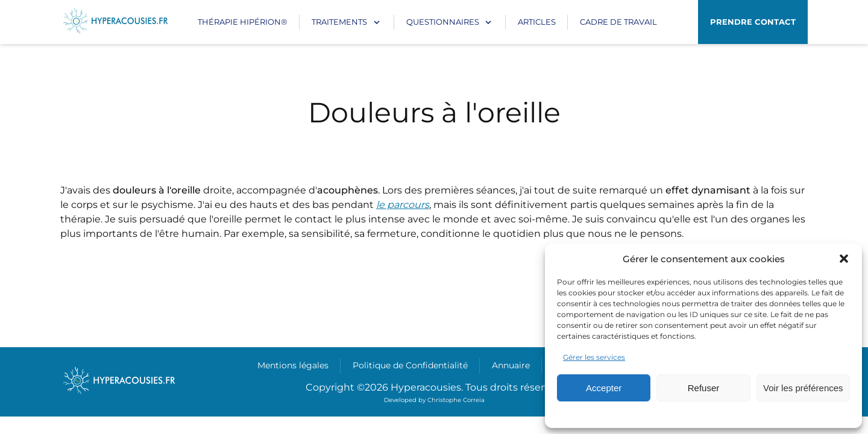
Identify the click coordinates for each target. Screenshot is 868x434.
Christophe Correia (456, 400)
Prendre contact (753, 22)
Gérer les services (594, 357)
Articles (537, 22)
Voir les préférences (803, 388)
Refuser (704, 388)
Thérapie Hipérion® (243, 22)
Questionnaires (443, 22)
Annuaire (511, 365)
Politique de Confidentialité (410, 365)
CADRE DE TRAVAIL (618, 22)
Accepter (604, 388)
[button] (844, 259)
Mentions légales (293, 365)
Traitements (339, 22)
